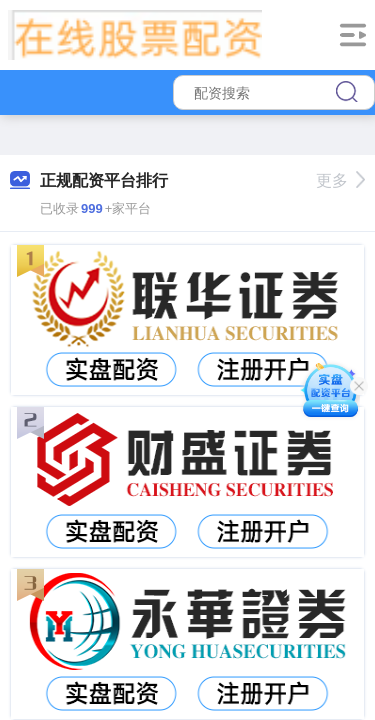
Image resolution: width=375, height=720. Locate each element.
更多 (340, 180)
